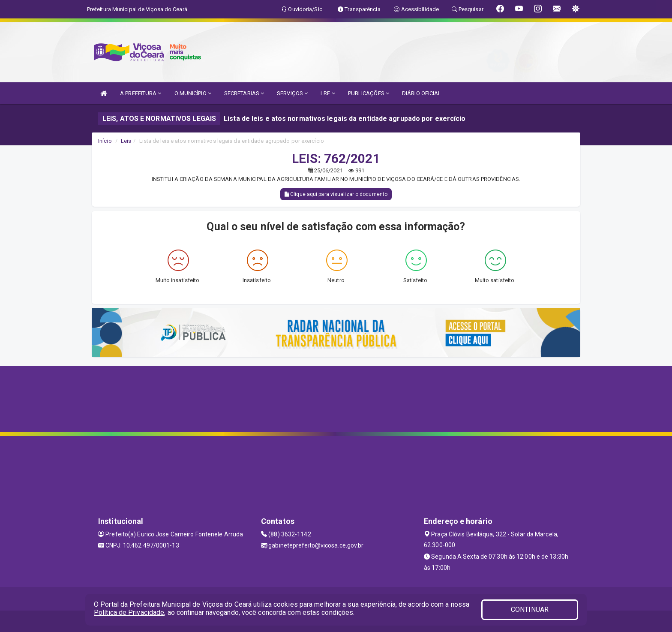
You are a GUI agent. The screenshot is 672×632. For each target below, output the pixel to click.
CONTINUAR (530, 609)
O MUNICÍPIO (193, 93)
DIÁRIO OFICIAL (421, 93)
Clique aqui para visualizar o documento (336, 194)
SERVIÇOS (292, 93)
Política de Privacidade (129, 612)
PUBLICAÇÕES (369, 93)
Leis (126, 141)
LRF (328, 93)
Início (105, 141)
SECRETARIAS (244, 93)
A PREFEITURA (141, 93)
